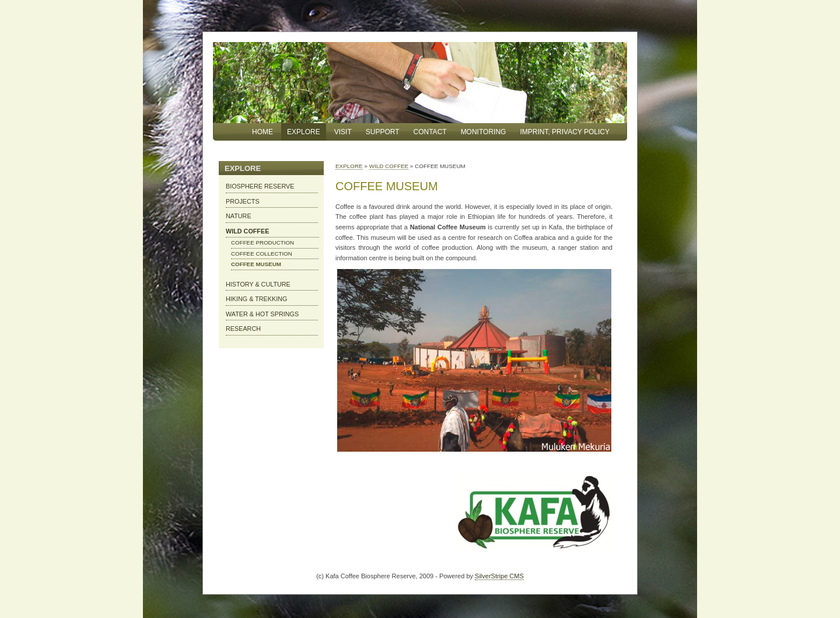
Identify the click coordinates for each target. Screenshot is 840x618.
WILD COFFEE (389, 166)
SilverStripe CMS (499, 576)
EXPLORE (349, 166)
